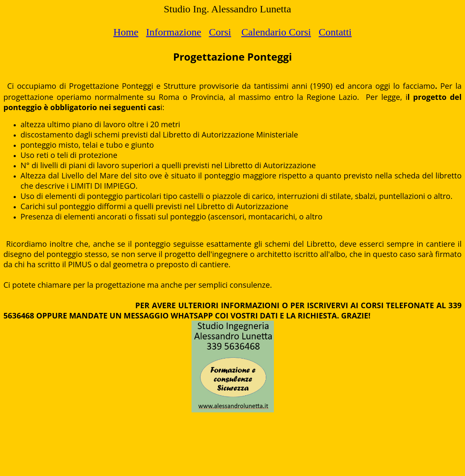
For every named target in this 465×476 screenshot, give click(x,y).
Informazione (173, 32)
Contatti (335, 32)
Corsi (220, 32)
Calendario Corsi (276, 32)
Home (126, 32)
